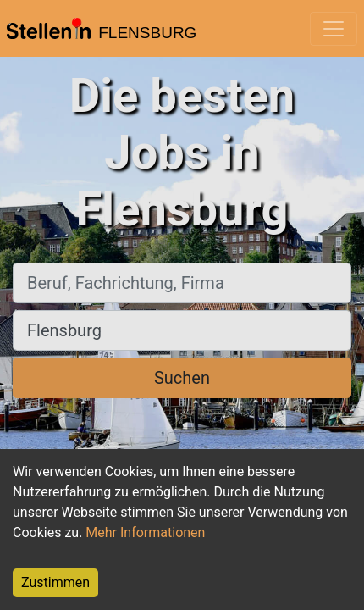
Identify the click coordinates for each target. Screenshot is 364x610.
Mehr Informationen (145, 532)
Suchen (182, 378)
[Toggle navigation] (334, 29)
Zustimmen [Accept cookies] (55, 582)
